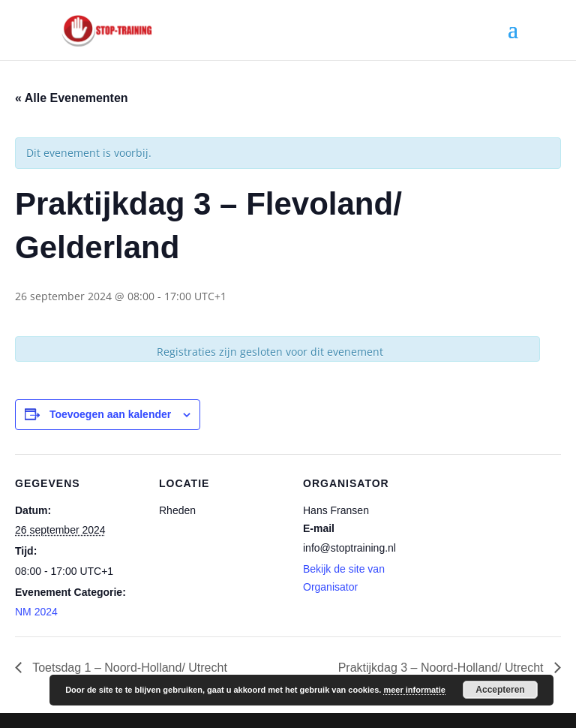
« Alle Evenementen (72, 98)
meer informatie (414, 690)
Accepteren (500, 690)
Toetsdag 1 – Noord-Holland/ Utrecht (128, 668)
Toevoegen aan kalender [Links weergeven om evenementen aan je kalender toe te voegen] (110, 414)
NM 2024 (36, 612)
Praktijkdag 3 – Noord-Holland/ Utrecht (442, 668)
